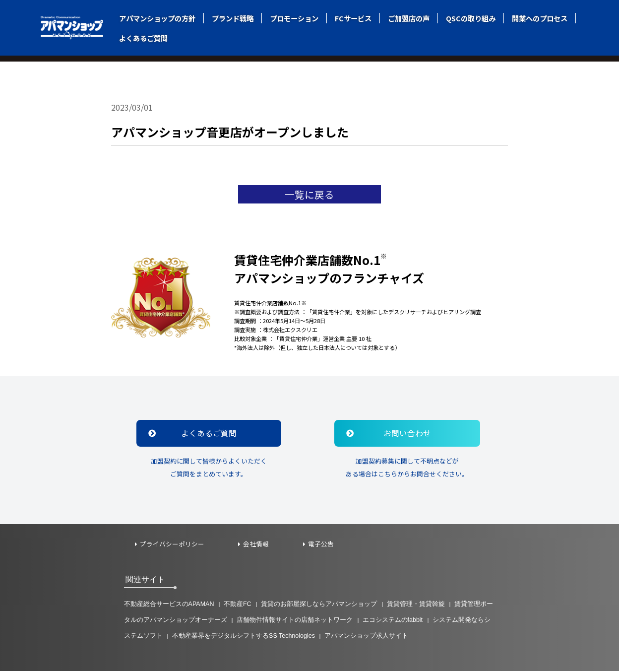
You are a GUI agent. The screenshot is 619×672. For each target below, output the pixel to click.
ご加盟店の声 (409, 18)
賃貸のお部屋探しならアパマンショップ (320, 605)
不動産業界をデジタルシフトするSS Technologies (244, 637)
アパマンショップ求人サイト (368, 637)
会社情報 (257, 545)
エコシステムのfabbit (393, 621)
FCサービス (353, 18)
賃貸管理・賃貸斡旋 (416, 605)
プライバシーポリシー (173, 545)
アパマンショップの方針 (157, 18)
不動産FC (238, 605)
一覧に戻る (309, 194)
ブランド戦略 (233, 18)
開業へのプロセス (540, 18)
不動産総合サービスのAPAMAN (169, 605)
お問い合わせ (392, 434)
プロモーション (294, 18)
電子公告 (322, 545)
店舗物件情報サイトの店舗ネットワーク (295, 621)
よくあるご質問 (143, 38)
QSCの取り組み (471, 18)
